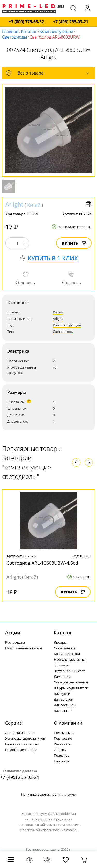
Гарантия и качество (22, 744)
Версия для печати (88, 204)
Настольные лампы (70, 659)
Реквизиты (62, 744)
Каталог (29, 31)
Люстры (60, 642)
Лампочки (62, 676)
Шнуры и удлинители (71, 688)
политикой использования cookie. (50, 830)
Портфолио (63, 738)
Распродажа (15, 642)
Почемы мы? (64, 733)
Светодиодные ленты (71, 682)
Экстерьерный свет (69, 671)
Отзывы (60, 750)
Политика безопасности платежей (49, 794)
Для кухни (62, 694)
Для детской (64, 699)
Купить (74, 243)
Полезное (62, 755)
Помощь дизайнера (21, 750)
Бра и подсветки (67, 654)
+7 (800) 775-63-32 (26, 22)
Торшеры (62, 665)
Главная (10, 31)
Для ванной (63, 711)
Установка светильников (25, 738)
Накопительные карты (24, 648)
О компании (68, 723)
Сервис (13, 723)
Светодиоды (14, 37)
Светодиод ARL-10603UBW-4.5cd (42, 563)
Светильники (64, 648)
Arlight (14, 204)
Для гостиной (65, 705)
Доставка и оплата (20, 733)
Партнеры (62, 761)
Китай (34, 205)
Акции (13, 632)
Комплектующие (56, 31)
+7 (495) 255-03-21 (71, 22)
